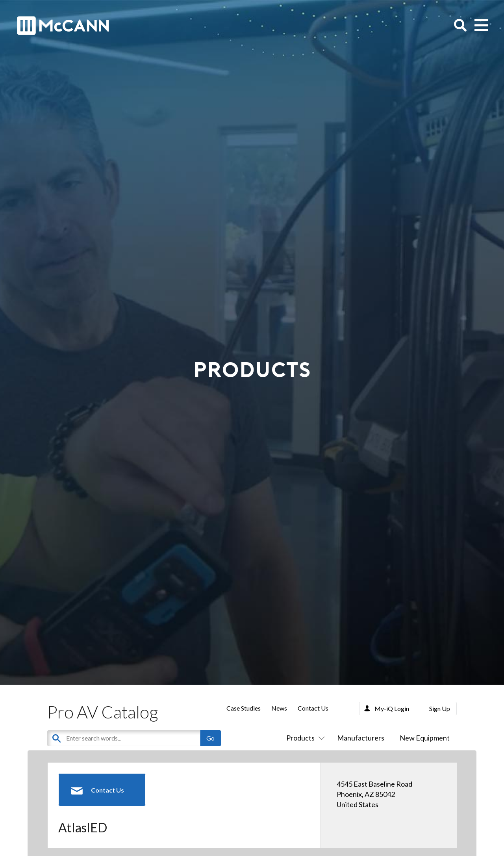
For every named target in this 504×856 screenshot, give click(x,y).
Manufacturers (361, 738)
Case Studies (244, 708)
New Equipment (425, 738)
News (279, 708)
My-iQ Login (392, 708)
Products (304, 738)
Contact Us (313, 708)
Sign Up (440, 708)
